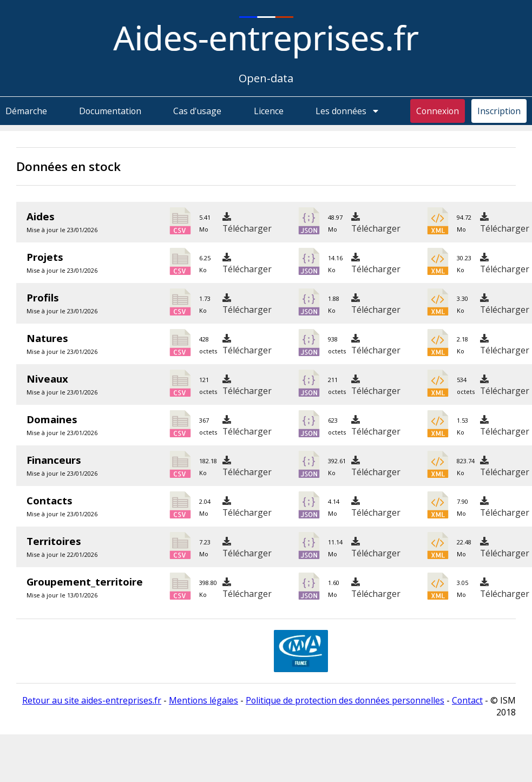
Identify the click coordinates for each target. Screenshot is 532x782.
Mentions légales (203, 700)
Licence (269, 111)
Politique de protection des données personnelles (345, 700)
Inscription (499, 111)
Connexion (438, 111)
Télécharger (247, 224)
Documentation (110, 111)
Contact (467, 700)
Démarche (26, 111)
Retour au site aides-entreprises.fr (92, 700)
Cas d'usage (197, 111)
